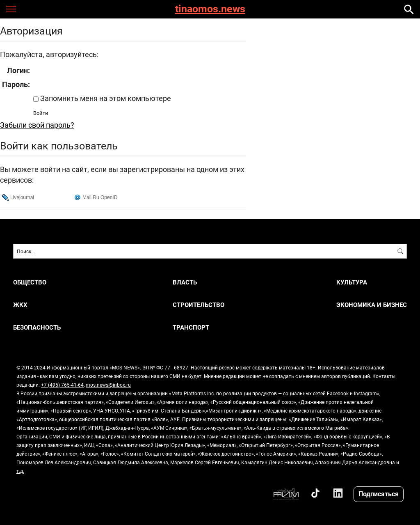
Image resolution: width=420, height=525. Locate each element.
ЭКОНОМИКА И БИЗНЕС (372, 305)
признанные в (124, 436)
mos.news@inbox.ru (108, 385)
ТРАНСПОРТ (191, 327)
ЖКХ (20, 305)
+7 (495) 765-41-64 (62, 385)
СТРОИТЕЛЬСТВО (199, 305)
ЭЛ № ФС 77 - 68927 (165, 367)
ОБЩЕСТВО (30, 282)
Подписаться (379, 494)
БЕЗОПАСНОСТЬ (37, 327)
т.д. (20, 471)
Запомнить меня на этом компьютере (105, 98)
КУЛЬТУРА (352, 282)
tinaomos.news (210, 9)
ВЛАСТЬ (185, 282)
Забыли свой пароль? (37, 125)
